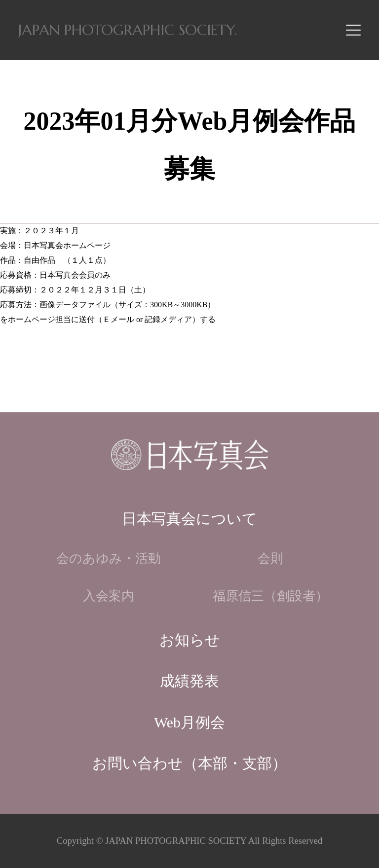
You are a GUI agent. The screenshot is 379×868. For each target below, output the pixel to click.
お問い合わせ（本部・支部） (189, 763)
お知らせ (190, 640)
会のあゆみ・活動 (109, 559)
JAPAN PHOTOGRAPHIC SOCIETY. (128, 30)
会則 (270, 559)
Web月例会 (189, 723)
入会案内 (109, 596)
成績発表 (189, 681)
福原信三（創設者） (270, 596)
